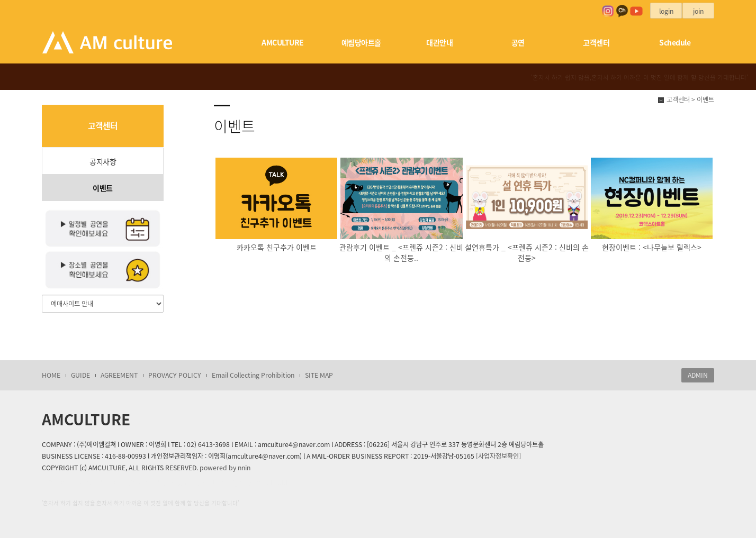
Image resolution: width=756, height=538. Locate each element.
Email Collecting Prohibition (253, 375)
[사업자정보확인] (498, 456)
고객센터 (596, 42)
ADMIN (698, 375)
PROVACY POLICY (175, 375)
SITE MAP (319, 375)
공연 (518, 42)
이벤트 (103, 188)
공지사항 (103, 161)
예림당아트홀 (361, 42)
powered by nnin (225, 468)
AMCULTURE (283, 42)
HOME (51, 375)
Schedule (675, 42)
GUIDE (80, 375)
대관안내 (439, 42)
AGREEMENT (119, 375)
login (666, 11)
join (698, 11)
